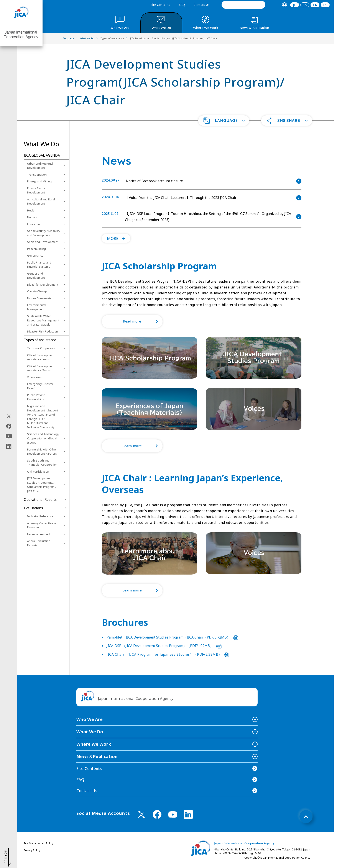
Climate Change (37, 291)
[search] (243, 5)
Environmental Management (37, 307)
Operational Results (40, 500)
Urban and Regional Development (40, 166)
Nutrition (33, 217)
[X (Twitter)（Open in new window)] (9, 416)
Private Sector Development (36, 190)
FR (315, 5)
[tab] (284, 5)
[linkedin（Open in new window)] (9, 446)
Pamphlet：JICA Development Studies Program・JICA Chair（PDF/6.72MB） (172, 637)
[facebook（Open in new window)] (9, 426)
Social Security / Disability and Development (44, 233)
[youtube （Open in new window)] (173, 815)
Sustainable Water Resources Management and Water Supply (43, 320)
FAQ (182, 5)
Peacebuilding (36, 249)
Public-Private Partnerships (36, 397)
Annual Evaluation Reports (39, 543)
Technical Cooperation (42, 348)
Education (34, 224)
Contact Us (201, 5)
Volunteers (34, 377)
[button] (224, 121)
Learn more (142, 446)
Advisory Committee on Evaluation (42, 525)
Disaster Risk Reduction (43, 331)
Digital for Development (43, 285)
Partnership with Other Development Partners (42, 452)
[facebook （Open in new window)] (157, 814)
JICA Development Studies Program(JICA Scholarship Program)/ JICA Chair (42, 485)
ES (325, 5)
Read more (143, 321)
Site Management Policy (38, 843)
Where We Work (94, 744)
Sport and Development (43, 242)
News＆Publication (97, 756)
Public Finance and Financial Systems (39, 265)
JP (295, 5)
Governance (35, 255)
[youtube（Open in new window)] (9, 436)
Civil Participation (38, 472)
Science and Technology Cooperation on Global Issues (43, 438)
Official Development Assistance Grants (41, 368)
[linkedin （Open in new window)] (188, 814)
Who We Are (90, 719)
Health (31, 210)
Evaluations (33, 508)
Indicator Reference (40, 516)
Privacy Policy (32, 850)
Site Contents (160, 5)
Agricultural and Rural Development (41, 201)
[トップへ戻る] (306, 817)
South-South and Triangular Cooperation (42, 463)
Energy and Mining (39, 181)
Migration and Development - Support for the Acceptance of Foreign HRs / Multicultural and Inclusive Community (43, 417)
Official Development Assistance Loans (41, 357)
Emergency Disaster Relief (40, 386)
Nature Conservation (41, 298)
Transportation (37, 175)
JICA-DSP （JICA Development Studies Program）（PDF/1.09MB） (164, 646)
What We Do (90, 732)
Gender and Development (36, 276)
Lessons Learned (38, 534)
